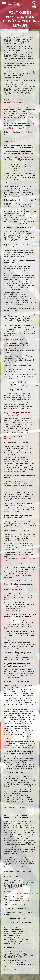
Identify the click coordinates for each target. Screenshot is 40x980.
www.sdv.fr (21, 951)
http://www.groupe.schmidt (21, 37)
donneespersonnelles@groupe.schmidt (24, 386)
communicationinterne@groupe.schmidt (24, 893)
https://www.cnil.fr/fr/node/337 (23, 549)
